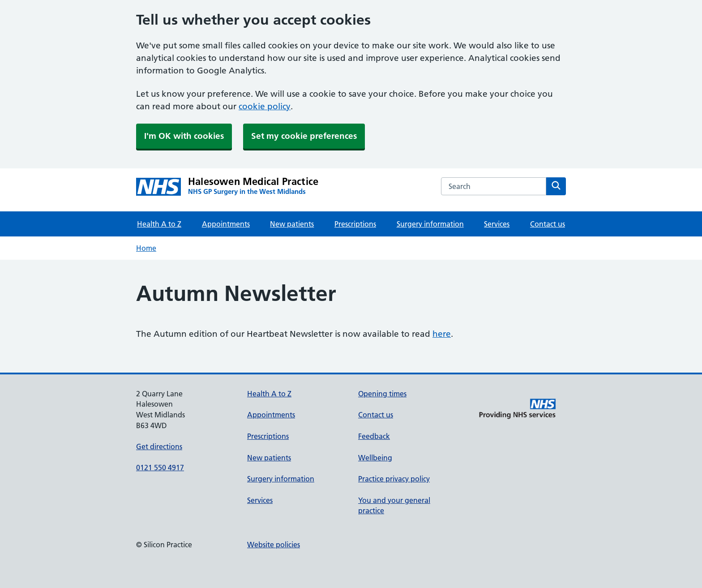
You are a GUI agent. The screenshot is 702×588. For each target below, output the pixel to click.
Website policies (274, 545)
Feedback (374, 436)
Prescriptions (355, 224)
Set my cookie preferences (304, 136)
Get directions (159, 446)
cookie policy (265, 106)
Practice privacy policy (394, 479)
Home (146, 248)
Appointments (226, 224)
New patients (292, 224)
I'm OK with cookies (184, 136)
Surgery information (430, 224)
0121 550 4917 (160, 468)
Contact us (548, 224)
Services (497, 224)
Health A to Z (159, 224)
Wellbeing (375, 458)
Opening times (382, 394)
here (442, 334)
